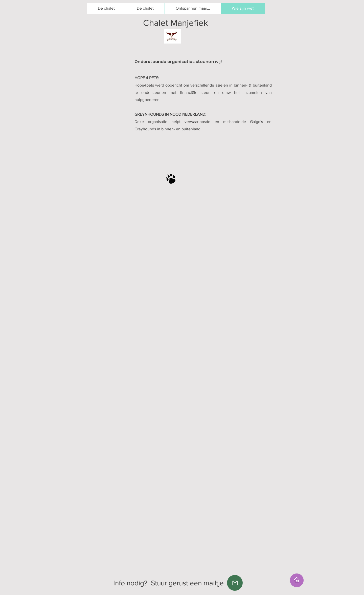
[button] (145, 8)
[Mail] (235, 583)
